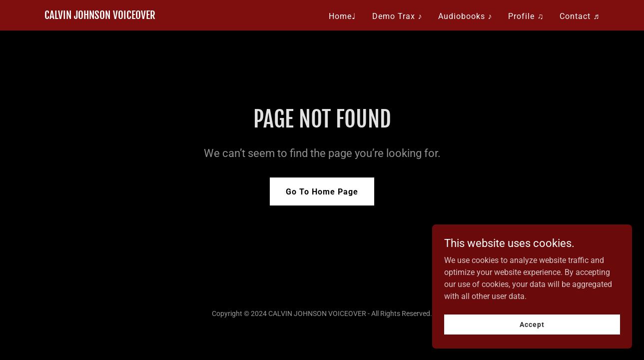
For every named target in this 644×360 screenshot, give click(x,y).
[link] (100, 16)
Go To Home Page (322, 192)
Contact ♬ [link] (580, 16)
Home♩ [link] (342, 16)
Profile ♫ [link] (526, 16)
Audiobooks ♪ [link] (465, 16)
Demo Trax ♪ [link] (397, 16)
